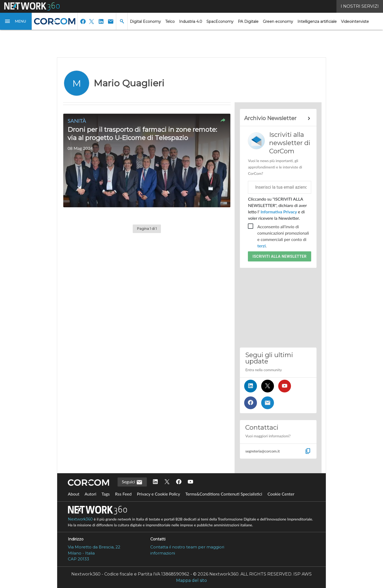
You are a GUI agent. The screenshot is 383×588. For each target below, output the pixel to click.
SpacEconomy (220, 22)
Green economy (278, 22)
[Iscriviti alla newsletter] (268, 403)
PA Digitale (248, 22)
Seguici (132, 482)
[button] (16, 21)
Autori (90, 494)
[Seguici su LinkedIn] (251, 386)
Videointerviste (355, 22)
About (74, 494)
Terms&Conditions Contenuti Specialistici (224, 494)
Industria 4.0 (191, 22)
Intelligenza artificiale (317, 22)
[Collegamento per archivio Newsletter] (278, 119)
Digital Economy (145, 22)
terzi (261, 246)
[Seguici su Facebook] (251, 403)
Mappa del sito (191, 580)
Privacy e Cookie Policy (159, 494)
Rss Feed (123, 494)
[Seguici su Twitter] (268, 386)
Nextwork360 (80, 519)
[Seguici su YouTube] (285, 386)
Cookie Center (281, 494)
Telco (170, 22)
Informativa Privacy (279, 212)
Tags (106, 494)
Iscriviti (280, 256)
